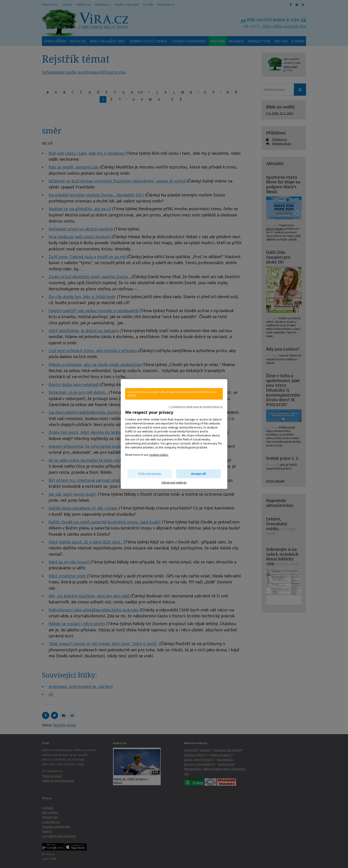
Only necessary (150, 474)
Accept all (198, 474)
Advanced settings (174, 482)
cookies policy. (159, 455)
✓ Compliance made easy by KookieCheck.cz (196, 407)
